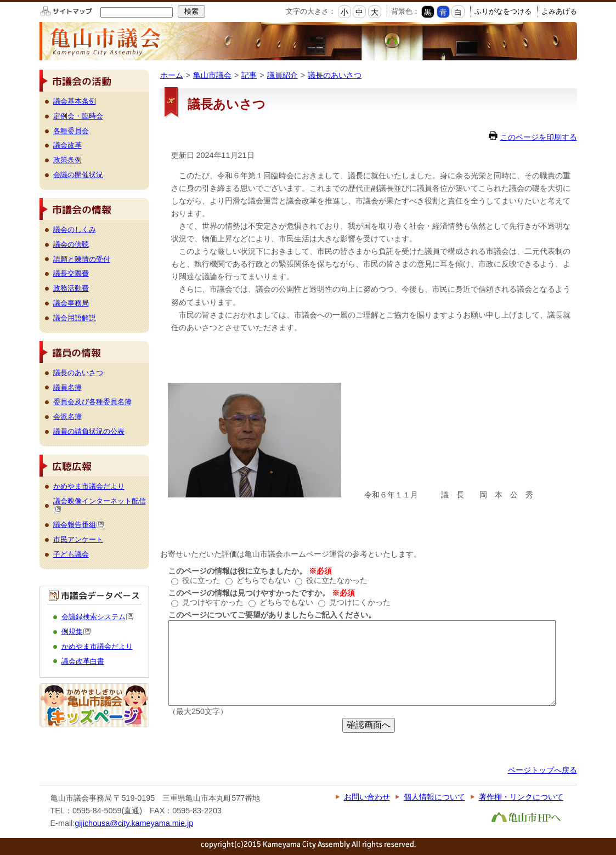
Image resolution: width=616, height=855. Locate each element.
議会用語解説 (75, 318)
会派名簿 (67, 417)
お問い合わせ (367, 797)
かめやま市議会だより (89, 486)
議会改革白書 (83, 661)
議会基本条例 (75, 101)
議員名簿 (67, 387)
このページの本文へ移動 (0, 2)
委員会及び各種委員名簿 (92, 402)
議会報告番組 (79, 525)
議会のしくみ (75, 230)
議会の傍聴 (71, 244)
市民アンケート (78, 539)
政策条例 (67, 160)
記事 (249, 75)
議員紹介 (282, 75)
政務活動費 (71, 288)
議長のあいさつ (335, 75)
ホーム (172, 75)
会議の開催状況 (78, 175)
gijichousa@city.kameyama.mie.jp (134, 823)
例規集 (76, 632)
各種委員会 (71, 131)
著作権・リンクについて (521, 797)
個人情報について (434, 797)
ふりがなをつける (503, 11)
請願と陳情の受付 (82, 259)
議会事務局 (71, 303)
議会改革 (67, 145)
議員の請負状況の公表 (89, 431)
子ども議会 (71, 554)
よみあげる (559, 11)
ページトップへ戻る (542, 770)
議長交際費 (71, 273)
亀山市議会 (212, 75)
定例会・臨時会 (78, 116)
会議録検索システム (98, 617)
